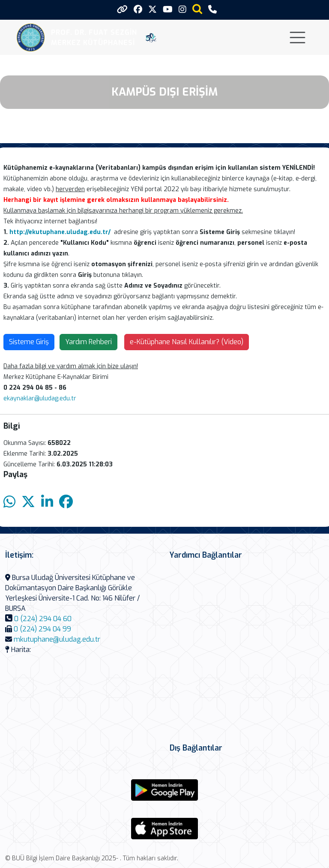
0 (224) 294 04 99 (42, 629)
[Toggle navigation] (298, 38)
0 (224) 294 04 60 (43, 619)
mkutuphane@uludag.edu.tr (57, 639)
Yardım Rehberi (88, 342)
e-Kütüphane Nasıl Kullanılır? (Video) (187, 342)
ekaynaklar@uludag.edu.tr (40, 398)
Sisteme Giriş (29, 342)
